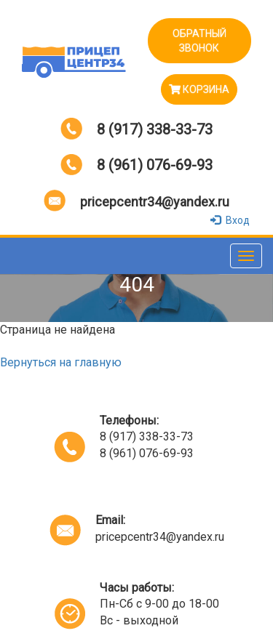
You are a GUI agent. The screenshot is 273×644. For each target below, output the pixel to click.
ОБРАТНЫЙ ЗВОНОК (199, 41)
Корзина (199, 89)
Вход (232, 220)
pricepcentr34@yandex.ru (155, 202)
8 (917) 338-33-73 (155, 129)
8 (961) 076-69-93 (155, 165)
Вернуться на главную (61, 362)
